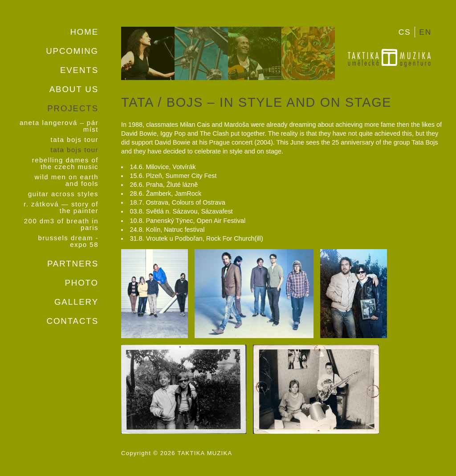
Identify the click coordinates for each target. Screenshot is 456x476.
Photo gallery (76, 292)
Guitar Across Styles (63, 194)
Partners (73, 264)
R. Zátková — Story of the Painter (61, 208)
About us (74, 89)
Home (84, 32)
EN (425, 32)
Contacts (73, 321)
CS (405, 32)
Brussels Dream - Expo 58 (68, 242)
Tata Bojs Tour (74, 140)
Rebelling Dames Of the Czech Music (65, 164)
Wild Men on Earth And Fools (66, 181)
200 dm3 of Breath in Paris (61, 225)
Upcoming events (72, 61)
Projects (73, 108)
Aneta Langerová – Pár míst (59, 126)
